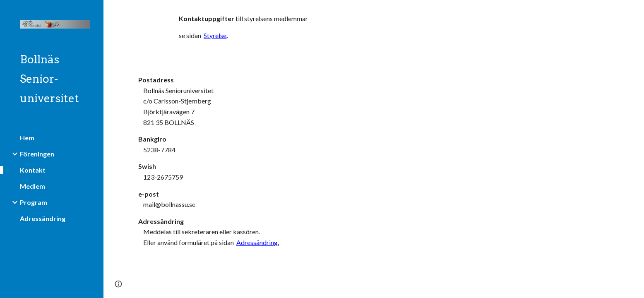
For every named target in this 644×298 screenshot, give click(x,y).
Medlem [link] (32, 186)
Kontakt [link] (33, 170)
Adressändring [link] (43, 218)
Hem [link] (27, 138)
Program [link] (34, 202)
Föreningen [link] (37, 154)
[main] (292, 31)
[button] (634, 12)
